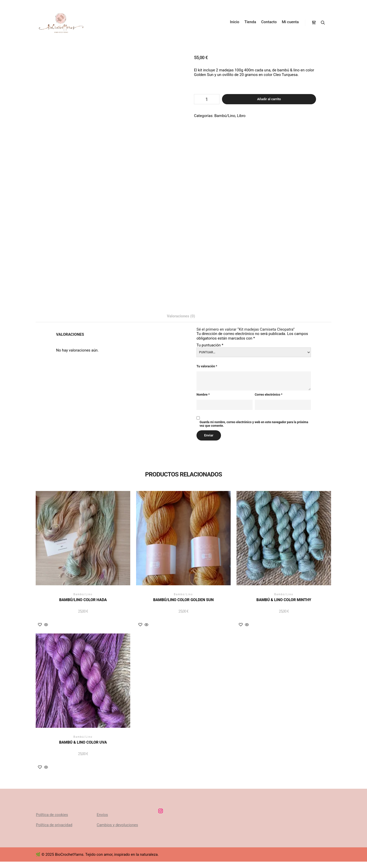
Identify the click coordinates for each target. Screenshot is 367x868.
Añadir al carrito (269, 99)
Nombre (203, 395)
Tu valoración (207, 366)
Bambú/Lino (225, 116)
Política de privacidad (54, 825)
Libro (241, 116)
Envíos (102, 815)
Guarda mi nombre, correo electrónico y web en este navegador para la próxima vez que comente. (254, 424)
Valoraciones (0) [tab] (181, 316)
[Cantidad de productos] (207, 99)
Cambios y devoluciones (117, 825)
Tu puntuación (210, 345)
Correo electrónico (269, 395)
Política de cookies (52, 815)
